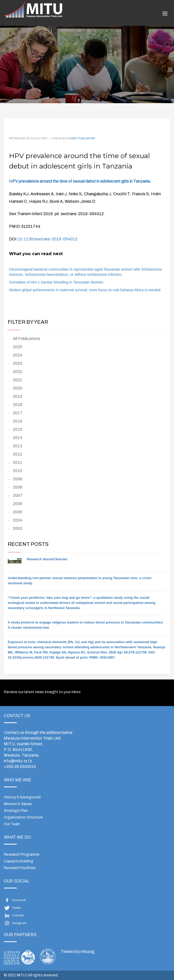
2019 (74, 138)
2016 (18, 421)
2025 (18, 347)
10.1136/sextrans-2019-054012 (48, 239)
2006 (18, 504)
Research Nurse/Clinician (47, 559)
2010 (18, 471)
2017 (18, 413)
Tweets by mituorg (78, 951)
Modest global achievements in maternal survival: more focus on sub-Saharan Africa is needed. (85, 290)
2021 (18, 380)
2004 (18, 520)
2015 (18, 429)
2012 (18, 454)
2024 (18, 355)
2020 (18, 388)
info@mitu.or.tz (18, 761)
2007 (18, 495)
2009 (18, 479)
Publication (86, 138)
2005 (18, 512)
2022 (18, 372)
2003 (18, 528)
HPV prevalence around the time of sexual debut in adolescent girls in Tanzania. (80, 181)
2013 (18, 446)
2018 (18, 405)
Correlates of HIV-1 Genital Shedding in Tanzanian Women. (57, 282)
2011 (18, 462)
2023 (18, 363)
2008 (18, 487)
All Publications (27, 339)
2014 (18, 438)
